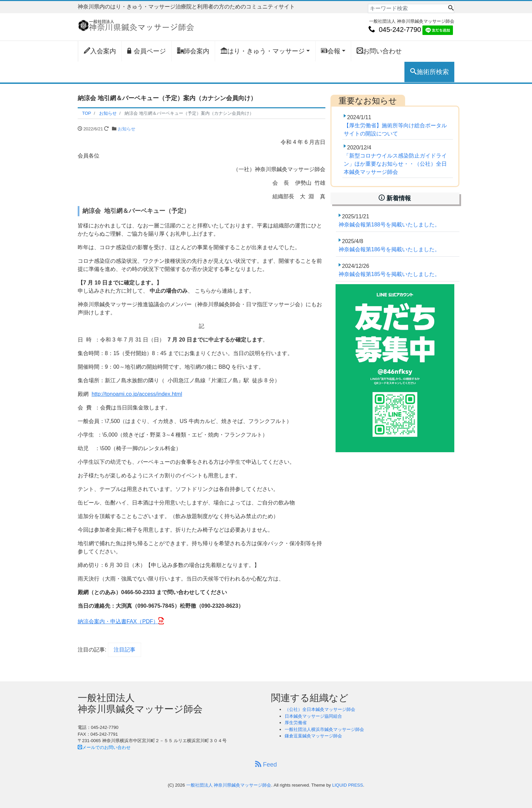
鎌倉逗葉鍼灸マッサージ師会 (313, 736)
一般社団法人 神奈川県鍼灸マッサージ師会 (229, 785)
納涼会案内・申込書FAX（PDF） (118, 621)
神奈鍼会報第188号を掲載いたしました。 (389, 225)
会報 (331, 51)
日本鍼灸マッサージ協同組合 (313, 716)
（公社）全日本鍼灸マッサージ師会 (320, 709)
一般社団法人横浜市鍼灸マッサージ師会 (324, 729)
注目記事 (125, 650)
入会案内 (100, 51)
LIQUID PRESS (348, 785)
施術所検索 (430, 72)
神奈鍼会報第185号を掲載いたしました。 (389, 274)
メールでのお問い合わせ (104, 747)
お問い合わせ (379, 51)
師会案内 (193, 51)
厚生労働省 (296, 723)
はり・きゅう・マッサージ (263, 51)
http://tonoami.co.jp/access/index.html (137, 394)
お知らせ (127, 129)
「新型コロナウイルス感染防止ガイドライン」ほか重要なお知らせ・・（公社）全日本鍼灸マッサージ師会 (395, 164)
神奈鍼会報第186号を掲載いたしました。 (389, 249)
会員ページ (147, 51)
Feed (266, 764)
